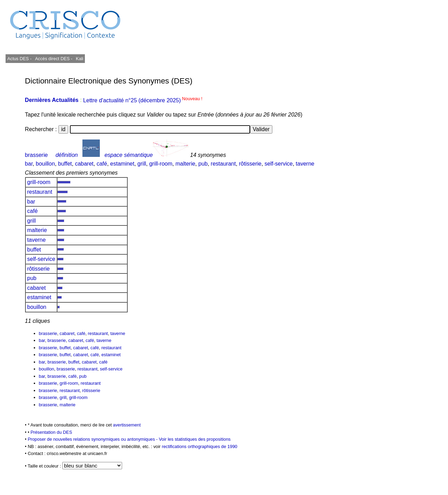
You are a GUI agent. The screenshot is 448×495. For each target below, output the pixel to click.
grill (142, 164)
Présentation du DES (51, 432)
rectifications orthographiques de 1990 (199, 446)
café (102, 164)
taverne (305, 164)
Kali (79, 59)
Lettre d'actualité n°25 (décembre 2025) (143, 100)
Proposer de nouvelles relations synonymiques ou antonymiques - (93, 439)
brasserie (37, 155)
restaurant (223, 164)
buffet (65, 164)
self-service (279, 164)
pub (203, 164)
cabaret (84, 164)
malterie (185, 164)
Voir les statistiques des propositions (195, 439)
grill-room (161, 164)
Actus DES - (19, 59)
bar (29, 164)
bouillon (45, 164)
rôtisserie (250, 164)
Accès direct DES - (54, 59)
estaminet (122, 164)
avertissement (127, 425)
